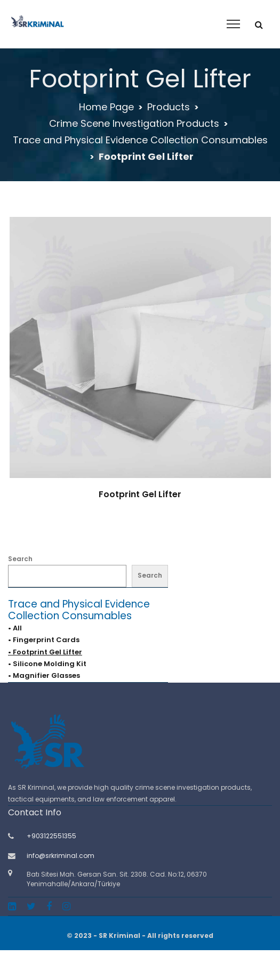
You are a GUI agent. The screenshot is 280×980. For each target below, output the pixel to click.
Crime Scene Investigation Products (134, 123)
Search (20, 559)
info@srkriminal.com (61, 856)
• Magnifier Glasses (44, 675)
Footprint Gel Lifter (140, 494)
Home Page (106, 107)
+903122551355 (51, 836)
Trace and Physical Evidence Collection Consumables (140, 140)
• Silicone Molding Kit (47, 664)
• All (15, 628)
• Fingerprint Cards (44, 640)
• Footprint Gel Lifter (45, 652)
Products (169, 107)
